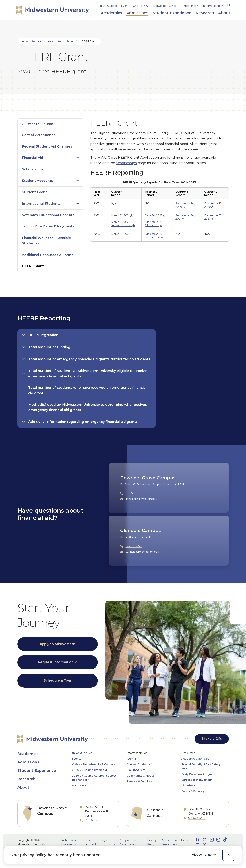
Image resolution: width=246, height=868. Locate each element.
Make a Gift (212, 739)
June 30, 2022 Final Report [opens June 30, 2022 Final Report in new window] (154, 236)
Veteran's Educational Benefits (48, 215)
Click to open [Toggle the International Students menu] (78, 203)
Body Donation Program (198, 774)
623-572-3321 (134, 546)
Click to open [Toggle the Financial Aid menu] (78, 157)
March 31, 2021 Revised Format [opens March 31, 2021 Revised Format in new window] (121, 224)
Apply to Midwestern (58, 644)
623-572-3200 (197, 818)
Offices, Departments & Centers (93, 764)
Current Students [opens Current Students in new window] (138, 764)
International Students (41, 204)
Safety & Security (193, 791)
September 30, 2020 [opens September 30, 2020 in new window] (185, 205)
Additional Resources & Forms (48, 255)
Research (26, 779)
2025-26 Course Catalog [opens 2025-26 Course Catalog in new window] (88, 770)
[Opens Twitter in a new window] (205, 840)
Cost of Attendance (39, 135)
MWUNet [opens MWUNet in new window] (78, 785)
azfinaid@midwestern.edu (142, 552)
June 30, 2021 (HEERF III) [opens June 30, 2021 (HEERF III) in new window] (153, 224)
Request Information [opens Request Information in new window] (56, 662)
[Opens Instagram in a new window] (218, 840)
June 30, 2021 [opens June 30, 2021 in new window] (153, 215)
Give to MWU (142, 6)
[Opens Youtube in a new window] (212, 840)
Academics (28, 754)
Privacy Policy (202, 855)
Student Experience (37, 771)
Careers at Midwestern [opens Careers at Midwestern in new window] (197, 780)
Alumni (131, 759)
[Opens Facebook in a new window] (198, 840)
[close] (228, 855)
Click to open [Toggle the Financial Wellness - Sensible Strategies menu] (78, 237)
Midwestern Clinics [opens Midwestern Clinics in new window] (165, 6)
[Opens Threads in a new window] (204, 845)
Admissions (34, 41)
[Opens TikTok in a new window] (225, 840)
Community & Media (140, 776)
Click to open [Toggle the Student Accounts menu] (78, 180)
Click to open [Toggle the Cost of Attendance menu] (78, 134)
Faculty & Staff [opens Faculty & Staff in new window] (137, 770)
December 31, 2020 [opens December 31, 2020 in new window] (213, 205)
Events (126, 6)
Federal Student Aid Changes (47, 146)
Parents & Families (139, 781)
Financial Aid (33, 158)
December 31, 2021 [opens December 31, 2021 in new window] (213, 217)
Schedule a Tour (58, 680)
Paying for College (60, 41)
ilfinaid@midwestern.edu (141, 499)
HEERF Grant (33, 266)
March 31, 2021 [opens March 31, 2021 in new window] (120, 215)
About (23, 787)
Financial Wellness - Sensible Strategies (46, 241)
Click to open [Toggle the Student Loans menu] (78, 191)
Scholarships (33, 169)
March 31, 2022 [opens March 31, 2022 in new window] (121, 234)
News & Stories (109, 6)
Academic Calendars (195, 759)
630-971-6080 (93, 820)
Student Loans (35, 192)
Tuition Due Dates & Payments (48, 226)
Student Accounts (37, 181)
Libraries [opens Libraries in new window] (187, 785)
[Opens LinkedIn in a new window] (198, 845)
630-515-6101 (133, 493)
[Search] (229, 5)
